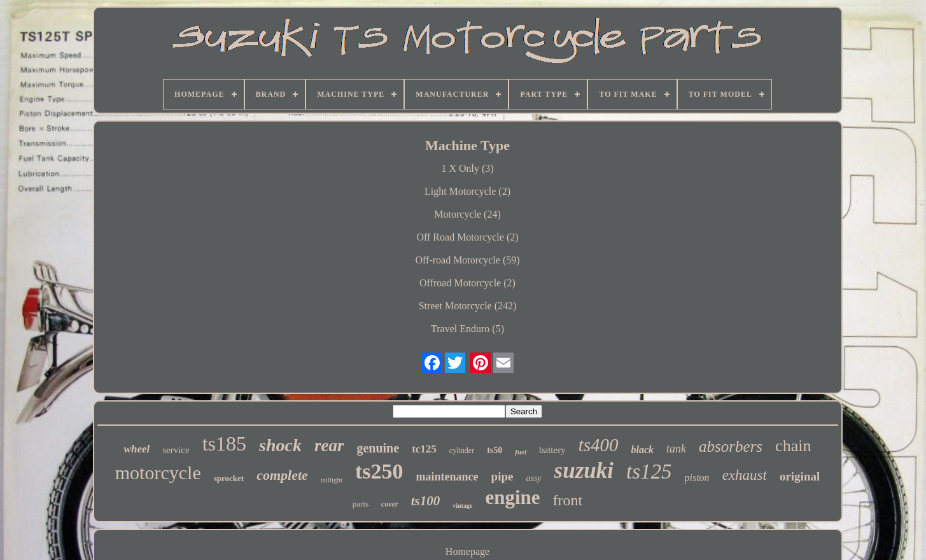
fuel (521, 452)
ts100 (426, 501)
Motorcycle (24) (467, 214)
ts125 (649, 472)
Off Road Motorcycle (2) (467, 237)
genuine (378, 448)
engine (512, 497)
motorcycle (158, 472)
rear (329, 445)
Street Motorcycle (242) (468, 306)
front (568, 500)
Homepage (467, 551)
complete (282, 475)
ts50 (495, 450)
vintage (462, 506)
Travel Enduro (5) (467, 329)
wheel (137, 449)
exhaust (745, 475)
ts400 (599, 445)
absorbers (731, 446)
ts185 (224, 444)
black (643, 450)
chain (793, 446)
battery (552, 450)
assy (533, 478)
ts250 (379, 471)
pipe (502, 476)
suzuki (584, 471)
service (176, 450)
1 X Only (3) (467, 168)
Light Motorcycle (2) (467, 191)
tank (676, 449)
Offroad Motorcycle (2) (467, 283)
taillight (332, 480)
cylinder (462, 451)
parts (361, 504)
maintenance (447, 477)
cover (390, 504)
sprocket (229, 478)
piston (697, 478)
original (800, 476)
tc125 (424, 449)
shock (280, 445)
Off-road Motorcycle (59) (467, 260)
